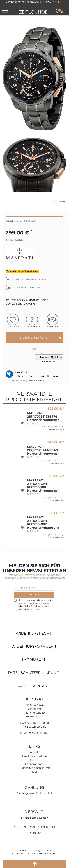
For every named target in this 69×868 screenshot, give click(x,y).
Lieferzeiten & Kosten (34, 818)
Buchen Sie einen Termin (35, 768)
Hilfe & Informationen (35, 756)
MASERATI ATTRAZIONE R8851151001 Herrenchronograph (43, 485)
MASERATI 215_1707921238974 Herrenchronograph (43, 416)
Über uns (34, 760)
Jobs (35, 772)
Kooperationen (34, 764)
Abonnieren (34, 594)
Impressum (34, 660)
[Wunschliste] (58, 11)
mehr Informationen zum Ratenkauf (37, 376)
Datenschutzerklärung (34, 673)
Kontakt (40, 686)
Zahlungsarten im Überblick (35, 793)
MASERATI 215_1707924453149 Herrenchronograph (43, 450)
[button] (49, 359)
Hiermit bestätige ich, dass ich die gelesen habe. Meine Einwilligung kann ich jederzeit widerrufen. (36, 605)
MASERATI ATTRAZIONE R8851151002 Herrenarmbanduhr (43, 523)
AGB (22, 686)
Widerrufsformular (34, 646)
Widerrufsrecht (34, 633)
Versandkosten (36, 381)
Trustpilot (35, 6)
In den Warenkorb (40, 338)
